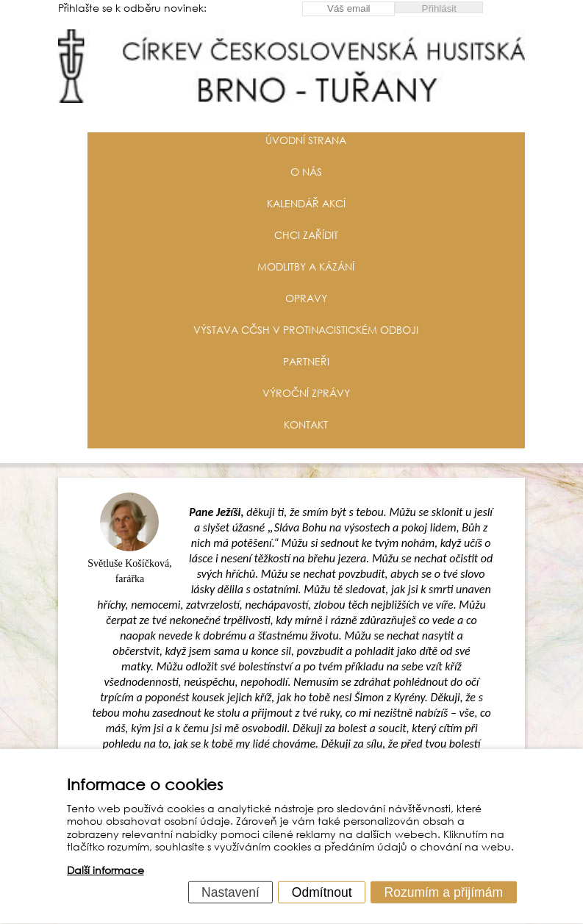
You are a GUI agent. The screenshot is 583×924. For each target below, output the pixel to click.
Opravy (306, 298)
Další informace (105, 870)
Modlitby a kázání (306, 266)
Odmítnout (322, 892)
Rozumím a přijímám (444, 892)
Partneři (306, 361)
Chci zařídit (306, 235)
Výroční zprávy (306, 393)
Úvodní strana (306, 140)
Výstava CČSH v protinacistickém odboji (306, 330)
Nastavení (230, 892)
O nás (306, 172)
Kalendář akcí (306, 203)
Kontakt (306, 425)
